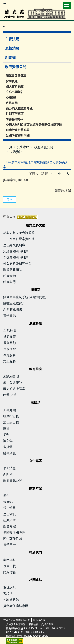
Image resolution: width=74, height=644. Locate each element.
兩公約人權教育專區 (19, 108)
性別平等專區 (15, 114)
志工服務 (9, 361)
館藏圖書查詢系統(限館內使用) (25, 297)
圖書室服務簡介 (14, 303)
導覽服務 (9, 355)
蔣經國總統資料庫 (16, 251)
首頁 (9, 147)
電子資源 (9, 316)
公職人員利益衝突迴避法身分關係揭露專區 (34, 125)
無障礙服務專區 (14, 532)
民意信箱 (9, 572)
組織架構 (9, 520)
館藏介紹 (9, 276)
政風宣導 (12, 103)
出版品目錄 (11, 422)
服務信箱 (33, 624)
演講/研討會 (11, 377)
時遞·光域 (10, 395)
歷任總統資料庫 (14, 245)
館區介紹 (9, 526)
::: (4, 2)
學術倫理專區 (15, 119)
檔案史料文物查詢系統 (19, 233)
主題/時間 (10, 331)
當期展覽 (9, 337)
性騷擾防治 (11, 600)
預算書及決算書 (16, 76)
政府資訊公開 (44, 147)
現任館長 (9, 508)
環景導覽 (9, 349)
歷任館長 (9, 514)
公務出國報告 (15, 92)
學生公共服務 (13, 383)
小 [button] (52, 173)
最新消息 (12, 48)
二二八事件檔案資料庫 (19, 239)
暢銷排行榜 (11, 416)
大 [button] (68, 173)
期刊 (6, 435)
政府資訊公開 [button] (16, 67)
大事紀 (8, 502)
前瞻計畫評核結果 (18, 130)
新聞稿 (10, 58)
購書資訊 (9, 453)
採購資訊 (12, 81)
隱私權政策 (39, 620)
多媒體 (8, 447)
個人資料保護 (15, 87)
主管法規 (12, 39)
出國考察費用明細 (18, 135)
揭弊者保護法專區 (16, 606)
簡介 (6, 496)
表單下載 (9, 566)
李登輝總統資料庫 (16, 257)
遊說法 (8, 594)
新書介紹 (9, 410)
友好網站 (9, 587)
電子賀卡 (9, 545)
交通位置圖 (47, 624)
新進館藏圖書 (13, 309)
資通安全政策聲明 (16, 624)
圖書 (6, 429)
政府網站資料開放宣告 (18, 620)
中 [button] (60, 173)
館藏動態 (9, 282)
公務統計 (12, 97)
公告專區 (23, 147)
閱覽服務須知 (13, 270)
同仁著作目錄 (13, 539)
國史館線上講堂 (14, 389)
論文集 (8, 441)
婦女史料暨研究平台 (17, 264)
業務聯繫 (9, 560)
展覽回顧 (9, 343)
